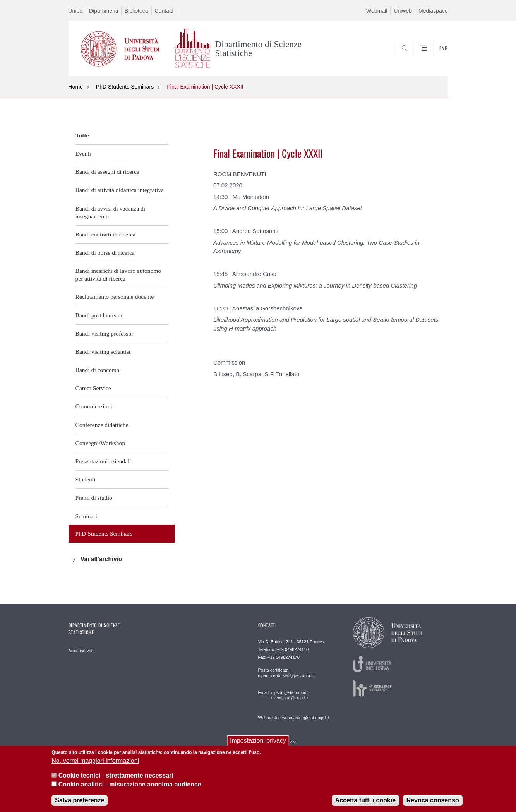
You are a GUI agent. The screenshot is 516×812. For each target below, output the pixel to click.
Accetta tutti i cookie (365, 800)
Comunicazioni (94, 406)
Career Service (93, 388)
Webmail (377, 11)
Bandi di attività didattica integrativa (120, 190)
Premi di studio (94, 498)
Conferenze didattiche (102, 425)
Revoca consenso (433, 800)
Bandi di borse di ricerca (105, 253)
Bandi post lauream (99, 315)
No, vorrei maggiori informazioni (95, 761)
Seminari (86, 516)
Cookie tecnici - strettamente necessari (116, 775)
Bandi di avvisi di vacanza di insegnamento (111, 212)
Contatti (164, 11)
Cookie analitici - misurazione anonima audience (130, 784)
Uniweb (403, 11)
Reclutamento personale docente (115, 297)
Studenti (86, 479)
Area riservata (82, 651)
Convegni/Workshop (100, 443)
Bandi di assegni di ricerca (107, 172)
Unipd (76, 11)
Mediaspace (433, 11)
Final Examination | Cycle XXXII (205, 87)
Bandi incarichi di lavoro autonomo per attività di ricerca (118, 275)
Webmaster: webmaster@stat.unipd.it (294, 718)
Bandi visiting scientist (103, 352)
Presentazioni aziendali (103, 461)
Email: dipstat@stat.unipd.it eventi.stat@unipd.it (284, 695)
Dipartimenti (104, 11)
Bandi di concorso (97, 370)
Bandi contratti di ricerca (105, 234)
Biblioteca (136, 11)
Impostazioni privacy (258, 741)
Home (76, 87)
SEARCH (434, 58)
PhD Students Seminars (125, 87)
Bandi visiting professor (105, 333)
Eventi (83, 153)
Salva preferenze (80, 800)
